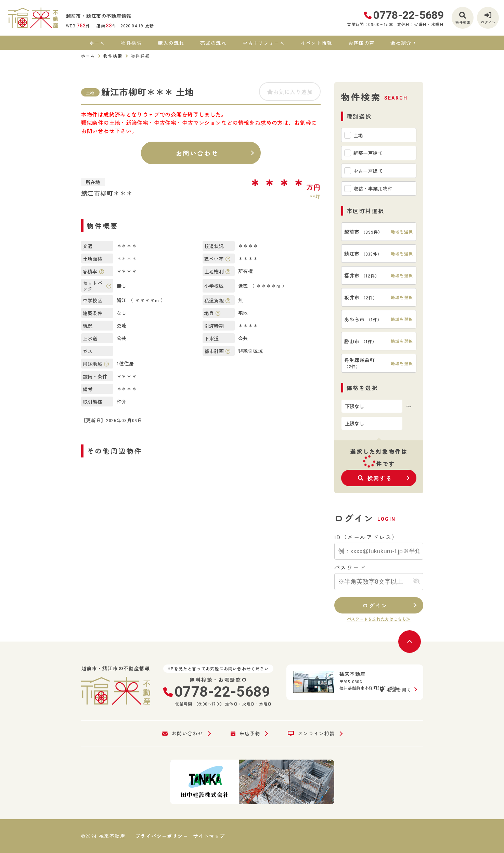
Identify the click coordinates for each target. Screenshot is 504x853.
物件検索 (131, 43)
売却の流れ (213, 43)
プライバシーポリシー (162, 836)
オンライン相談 (311, 734)
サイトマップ (209, 836)
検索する (375, 478)
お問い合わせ (197, 153)
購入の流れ (171, 43)
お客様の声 (361, 43)
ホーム (97, 43)
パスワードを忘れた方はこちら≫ (379, 619)
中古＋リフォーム (264, 43)
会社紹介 (401, 43)
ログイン (375, 605)
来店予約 (245, 734)
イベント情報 (316, 43)
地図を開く (396, 689)
